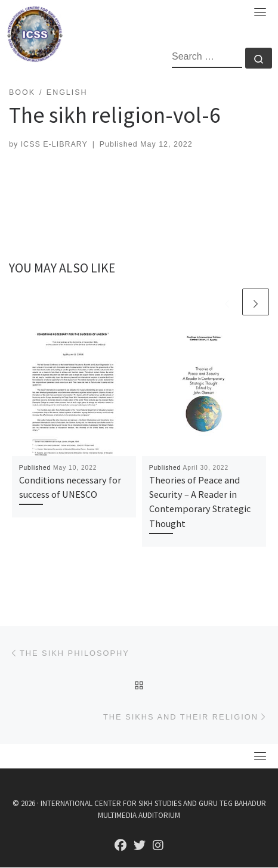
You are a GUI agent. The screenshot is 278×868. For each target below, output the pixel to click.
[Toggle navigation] (260, 12)
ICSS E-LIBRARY (54, 144)
